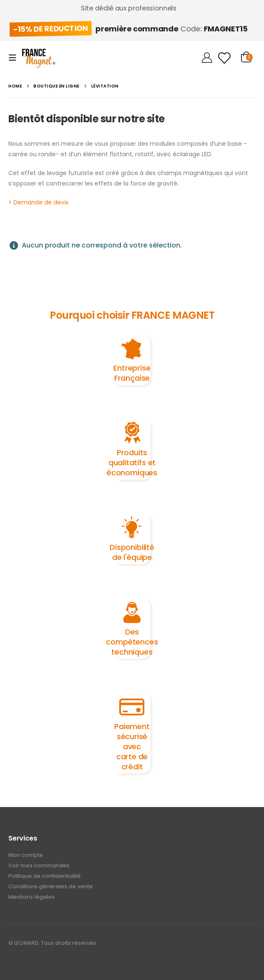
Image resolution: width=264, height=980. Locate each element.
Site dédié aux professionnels (129, 8)
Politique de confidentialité (45, 876)
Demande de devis (41, 202)
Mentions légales (32, 897)
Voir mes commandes (39, 865)
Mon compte (26, 855)
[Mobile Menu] (15, 58)
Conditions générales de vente (51, 886)
